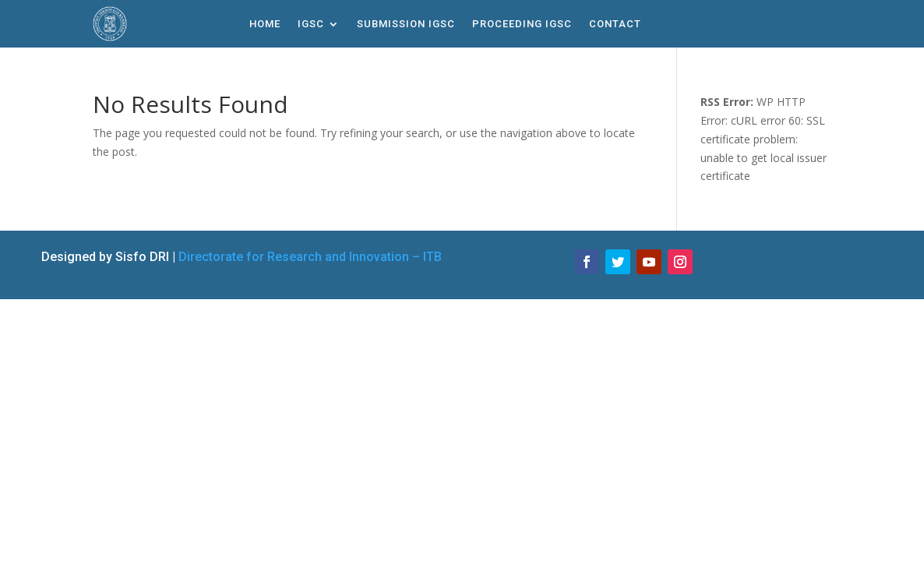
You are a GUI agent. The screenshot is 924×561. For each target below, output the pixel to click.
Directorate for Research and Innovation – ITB (310, 257)
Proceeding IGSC (522, 24)
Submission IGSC (406, 24)
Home (265, 24)
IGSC (311, 24)
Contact (615, 24)
